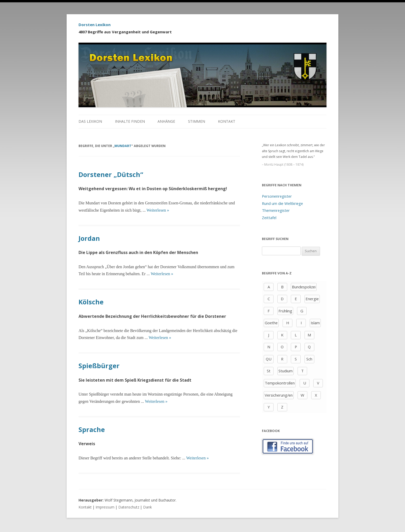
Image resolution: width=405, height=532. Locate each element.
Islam (315, 323)
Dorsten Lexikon (95, 25)
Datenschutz (129, 507)
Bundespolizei (304, 287)
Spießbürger (99, 366)
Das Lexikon (90, 121)
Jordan (89, 238)
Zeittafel (269, 218)
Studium (286, 371)
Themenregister (276, 210)
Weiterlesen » (158, 210)
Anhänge (166, 121)
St (269, 371)
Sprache (92, 429)
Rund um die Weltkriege (282, 203)
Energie (312, 299)
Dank (147, 507)
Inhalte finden (130, 121)
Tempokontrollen (280, 383)
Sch (309, 359)
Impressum (105, 507)
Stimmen (197, 121)
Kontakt (227, 121)
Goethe (271, 323)
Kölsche (91, 302)
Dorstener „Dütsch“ (111, 174)
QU (269, 359)
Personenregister (277, 196)
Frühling (285, 311)
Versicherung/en (279, 395)
